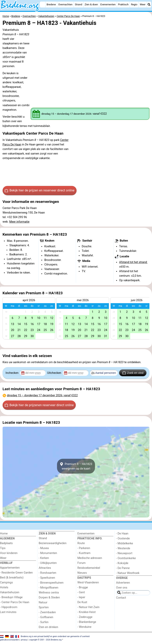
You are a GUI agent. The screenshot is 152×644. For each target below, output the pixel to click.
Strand (78, 4)
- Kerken (44, 558)
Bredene (51, 4)
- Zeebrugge (85, 617)
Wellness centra (49, 593)
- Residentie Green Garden (16, 573)
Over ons (122, 588)
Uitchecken (54, 373)
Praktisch (123, 4)
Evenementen (108, 4)
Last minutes (8, 612)
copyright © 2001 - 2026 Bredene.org (45, 640)
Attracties (45, 568)
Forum (81, 563)
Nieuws (82, 573)
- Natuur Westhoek (128, 573)
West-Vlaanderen (88, 583)
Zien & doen (91, 4)
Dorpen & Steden (49, 598)
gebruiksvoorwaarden (9, 640)
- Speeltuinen (47, 578)
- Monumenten (48, 553)
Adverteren (123, 583)
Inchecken (12, 373)
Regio (134, 4)
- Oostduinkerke (126, 558)
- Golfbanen (46, 617)
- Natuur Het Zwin (88, 607)
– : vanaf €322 (42, 395)
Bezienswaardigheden (53, 543)
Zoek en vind (133, 373)
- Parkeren (84, 548)
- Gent (81, 592)
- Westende (123, 548)
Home (4, 534)
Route (81, 543)
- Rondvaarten (48, 573)
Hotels (4, 587)
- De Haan (122, 534)
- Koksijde (122, 563)
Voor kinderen (9, 553)
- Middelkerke (125, 543)
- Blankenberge (87, 622)
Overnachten (65, 4)
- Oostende (123, 539)
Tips (3, 548)
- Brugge (83, 587)
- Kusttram (84, 553)
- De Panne (123, 568)
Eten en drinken (48, 627)
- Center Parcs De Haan (15, 602)
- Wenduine (84, 627)
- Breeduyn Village (11, 597)
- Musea (44, 548)
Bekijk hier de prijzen (39, 190)
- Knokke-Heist (86, 612)
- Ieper (81, 597)
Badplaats (6, 543)
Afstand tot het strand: (133, 262)
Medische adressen (90, 558)
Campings (6, 583)
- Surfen (44, 622)
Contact (121, 598)
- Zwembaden (47, 612)
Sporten (44, 607)
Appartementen (10, 568)
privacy (24, 640)
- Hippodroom (9, 607)
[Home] (43, 5)
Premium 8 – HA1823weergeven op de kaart (76, 466)
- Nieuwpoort (124, 553)
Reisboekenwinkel (89, 568)
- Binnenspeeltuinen (51, 583)
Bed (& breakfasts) (12, 578)
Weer (143, 4)
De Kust (82, 602)
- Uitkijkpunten (48, 563)
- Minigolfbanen (49, 588)
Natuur (43, 602)
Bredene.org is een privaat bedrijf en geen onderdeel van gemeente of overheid (55, 636)
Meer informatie (19, 222)
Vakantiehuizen (10, 592)
